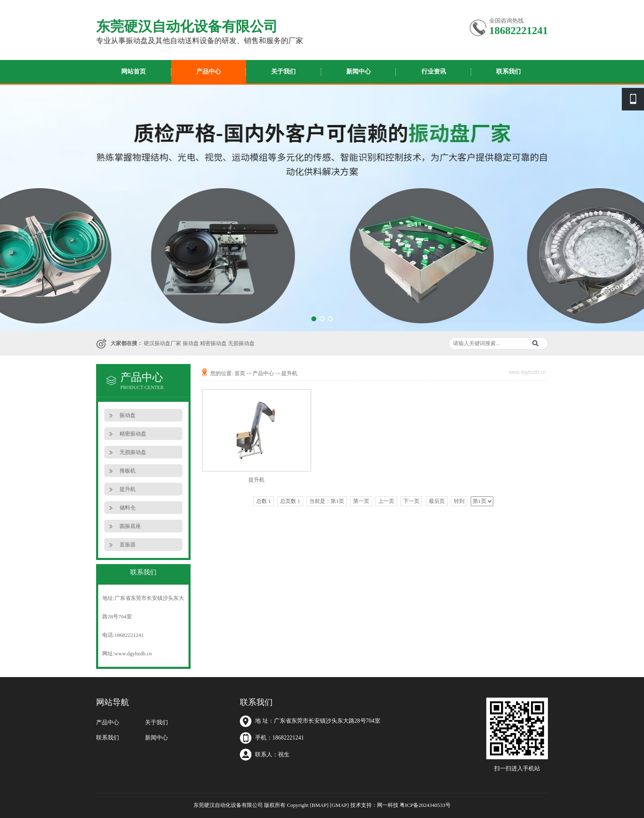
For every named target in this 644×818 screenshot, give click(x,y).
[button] (314, 319)
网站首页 (133, 71)
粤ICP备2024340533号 (425, 805)
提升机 (128, 489)
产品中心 (209, 71)
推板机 (128, 471)
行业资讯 (434, 71)
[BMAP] (319, 805)
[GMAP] (339, 805)
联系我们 (508, 71)
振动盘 (191, 343)
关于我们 (283, 71)
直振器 (128, 545)
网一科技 (388, 805)
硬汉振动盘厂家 (162, 343)
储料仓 (128, 508)
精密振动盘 (213, 343)
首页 (240, 373)
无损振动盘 (241, 343)
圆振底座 (130, 526)
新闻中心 (359, 71)
